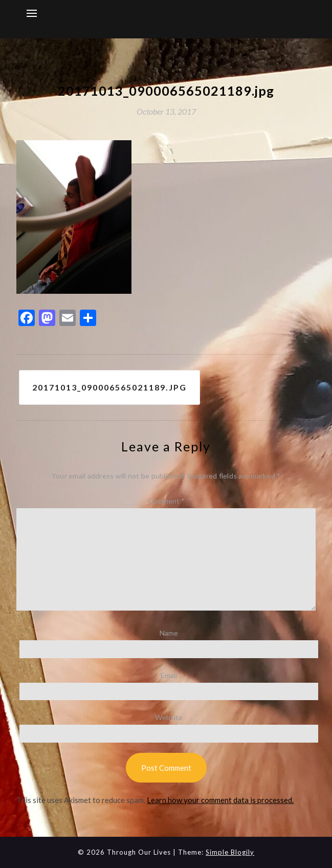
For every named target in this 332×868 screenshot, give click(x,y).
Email (169, 675)
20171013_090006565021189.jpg (109, 387)
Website (169, 717)
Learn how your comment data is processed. (220, 800)
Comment (166, 501)
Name (169, 633)
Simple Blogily (230, 852)
